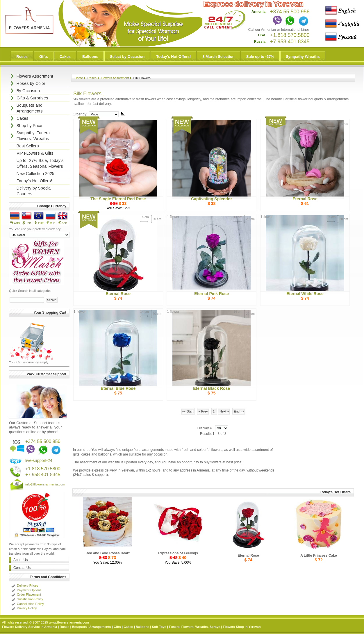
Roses (22, 57)
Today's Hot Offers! (173, 57)
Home (79, 78)
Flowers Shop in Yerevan (242, 627)
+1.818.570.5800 (290, 35)
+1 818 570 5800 (43, 469)
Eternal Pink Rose (212, 294)
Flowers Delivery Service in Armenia (30, 627)
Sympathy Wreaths (303, 57)
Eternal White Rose (305, 294)
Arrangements (100, 627)
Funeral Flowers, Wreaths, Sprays (195, 627)
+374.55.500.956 (290, 12)
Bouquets (80, 627)
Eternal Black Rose (212, 388)
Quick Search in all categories (30, 291)
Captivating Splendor (212, 199)
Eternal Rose (305, 199)
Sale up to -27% (260, 57)
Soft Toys (159, 627)
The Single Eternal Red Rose (118, 199)
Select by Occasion (127, 57)
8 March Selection (218, 57)
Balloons (90, 57)
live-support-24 (39, 460)
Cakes (65, 57)
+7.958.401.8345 (290, 42)
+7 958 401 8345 (43, 475)
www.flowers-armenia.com (69, 622)
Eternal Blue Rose (118, 388)
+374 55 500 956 (43, 441)
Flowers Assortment (115, 78)
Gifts (44, 57)
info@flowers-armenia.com (45, 484)
